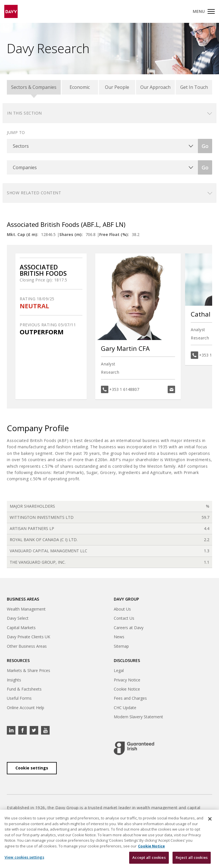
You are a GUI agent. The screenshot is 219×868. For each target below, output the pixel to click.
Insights (14, 680)
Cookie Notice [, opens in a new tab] (151, 849)
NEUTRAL (34, 306)
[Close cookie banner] (210, 822)
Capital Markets (21, 628)
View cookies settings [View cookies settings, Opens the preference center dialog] (24, 861)
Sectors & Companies (34, 87)
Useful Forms (19, 698)
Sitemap (121, 646)
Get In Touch (194, 87)
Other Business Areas (27, 646)
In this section (25, 113)
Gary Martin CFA (125, 348)
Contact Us (124, 618)
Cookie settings (32, 768)
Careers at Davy (129, 628)
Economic (80, 87)
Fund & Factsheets (24, 689)
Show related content (34, 193)
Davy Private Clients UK (29, 637)
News (119, 637)
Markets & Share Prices (29, 670)
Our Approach (155, 87)
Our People (117, 87)
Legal (119, 670)
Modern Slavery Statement (138, 717)
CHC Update (125, 708)
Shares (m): (71, 234)
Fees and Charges (130, 698)
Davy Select (18, 618)
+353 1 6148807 (124, 389)
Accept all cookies (149, 861)
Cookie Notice (127, 689)
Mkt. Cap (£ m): (23, 234)
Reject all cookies (192, 861)
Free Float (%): (114, 234)
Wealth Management (26, 609)
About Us (122, 609)
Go (205, 146)
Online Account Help (26, 708)
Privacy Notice (127, 680)
